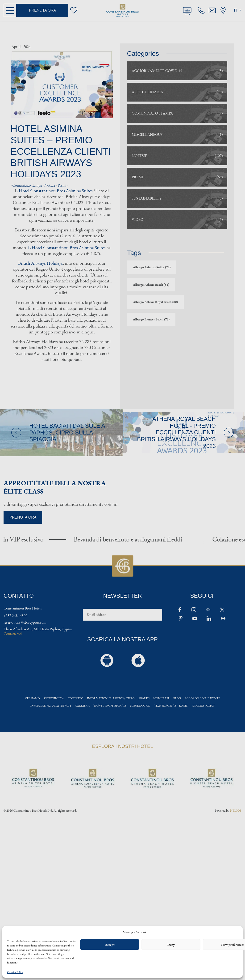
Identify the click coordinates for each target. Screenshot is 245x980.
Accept (110, 944)
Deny (171, 944)
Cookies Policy (15, 972)
